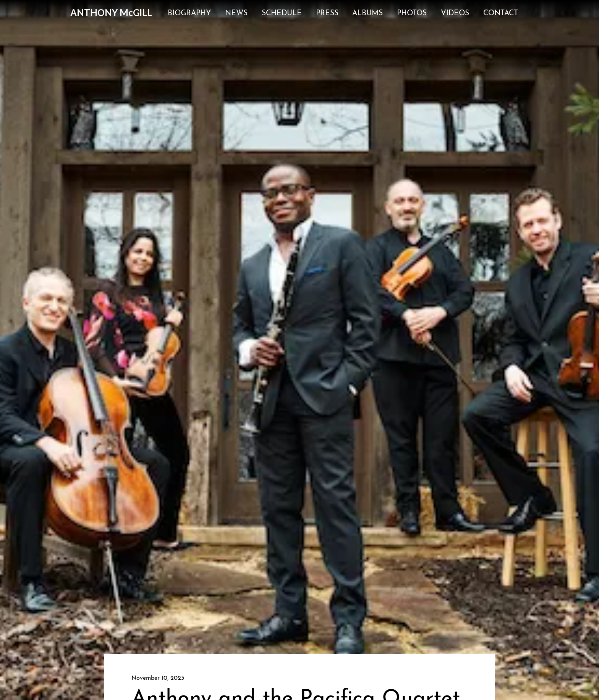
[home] (111, 13)
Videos (455, 14)
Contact (501, 14)
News (236, 14)
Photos (412, 14)
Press (327, 14)
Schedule (282, 14)
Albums (367, 14)
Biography (189, 14)
